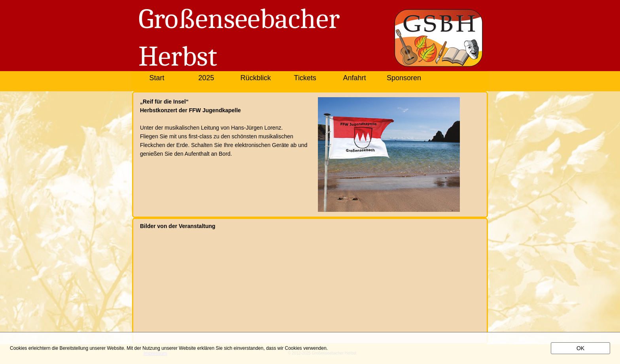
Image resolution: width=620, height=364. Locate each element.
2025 (206, 78)
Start (157, 78)
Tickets (305, 78)
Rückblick (256, 78)
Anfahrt (354, 78)
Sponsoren (404, 78)
